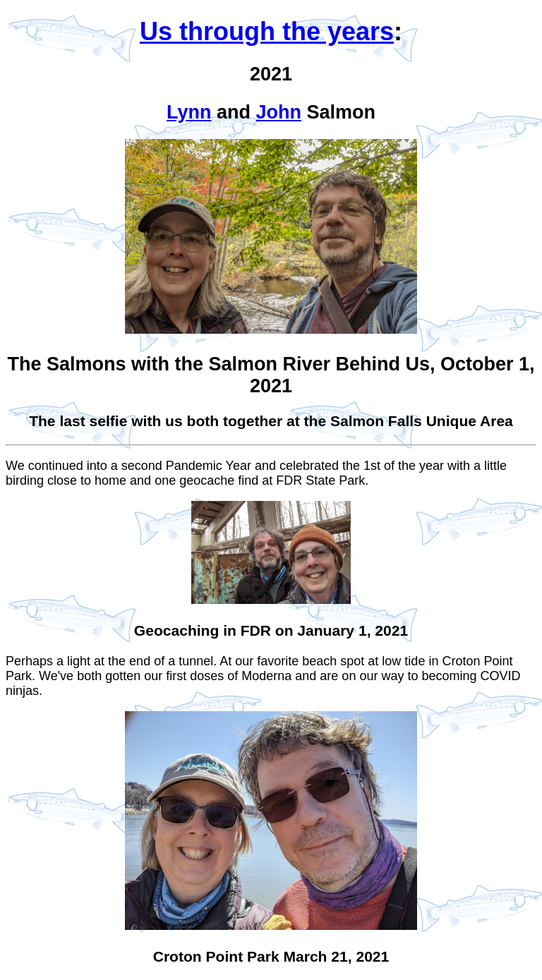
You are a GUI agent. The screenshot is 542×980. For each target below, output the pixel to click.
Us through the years (267, 31)
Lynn (189, 112)
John (278, 112)
